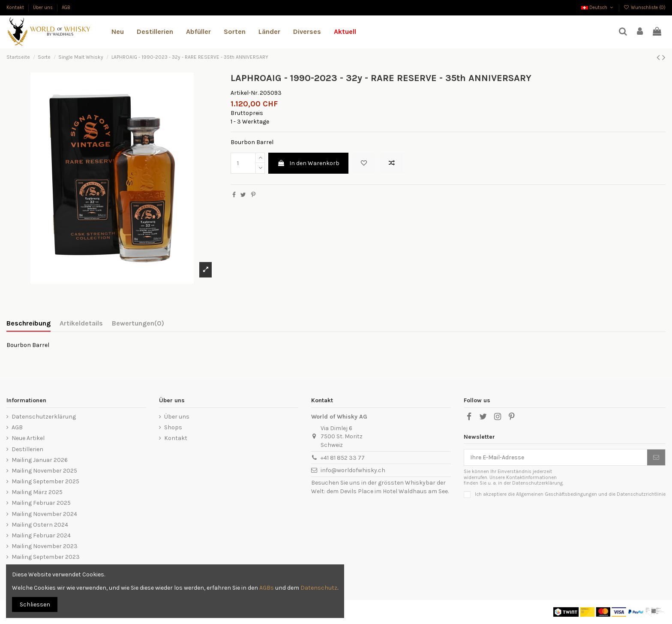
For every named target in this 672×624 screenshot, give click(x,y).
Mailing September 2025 (45, 481)
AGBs (267, 588)
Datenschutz (319, 588)
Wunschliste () (645, 8)
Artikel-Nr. (244, 93)
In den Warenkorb (308, 163)
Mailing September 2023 (46, 557)
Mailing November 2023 (45, 546)
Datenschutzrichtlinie (641, 494)
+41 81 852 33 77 (343, 458)
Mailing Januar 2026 (40, 460)
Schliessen (35, 604)
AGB (66, 8)
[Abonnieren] (656, 458)
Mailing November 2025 (44, 471)
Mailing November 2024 (44, 514)
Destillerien (27, 449)
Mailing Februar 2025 (41, 503)
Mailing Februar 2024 (41, 535)
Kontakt (16, 8)
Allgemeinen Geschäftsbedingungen (556, 494)
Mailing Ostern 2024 (40, 525)
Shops (173, 427)
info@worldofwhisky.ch (353, 470)
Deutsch (598, 8)
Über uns (43, 8)
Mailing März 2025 (37, 492)
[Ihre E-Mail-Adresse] (556, 458)
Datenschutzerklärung (44, 417)
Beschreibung (28, 323)
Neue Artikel (28, 438)
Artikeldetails (81, 323)
